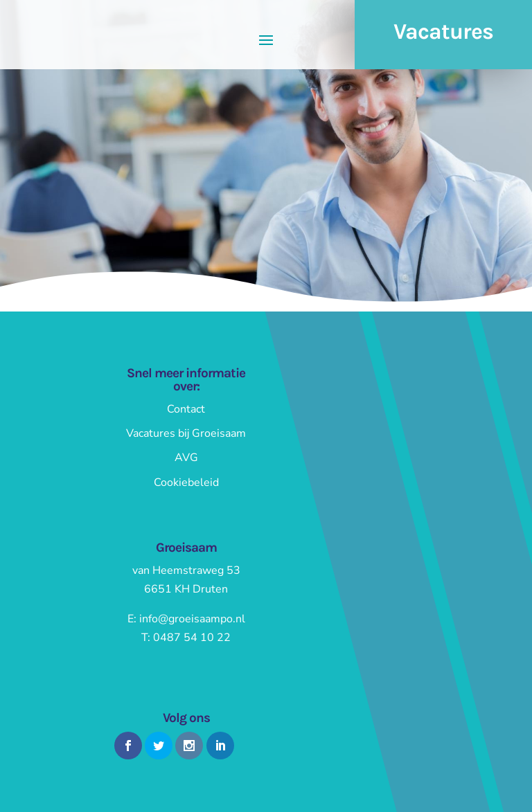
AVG (186, 458)
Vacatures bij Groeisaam (186, 433)
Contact (186, 409)
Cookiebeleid (186, 482)
